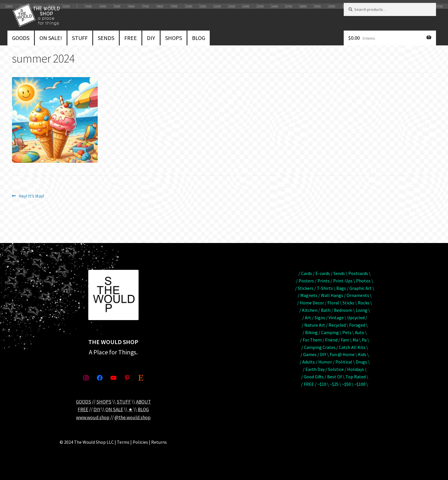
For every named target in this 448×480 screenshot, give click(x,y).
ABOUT (143, 402)
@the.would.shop (133, 417)
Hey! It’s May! (31, 196)
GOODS (21, 38)
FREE (131, 38)
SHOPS (174, 38)
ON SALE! (51, 38)
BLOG (199, 38)
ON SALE (114, 409)
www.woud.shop (93, 417)
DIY (151, 38)
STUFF (80, 38)
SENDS (106, 38)
